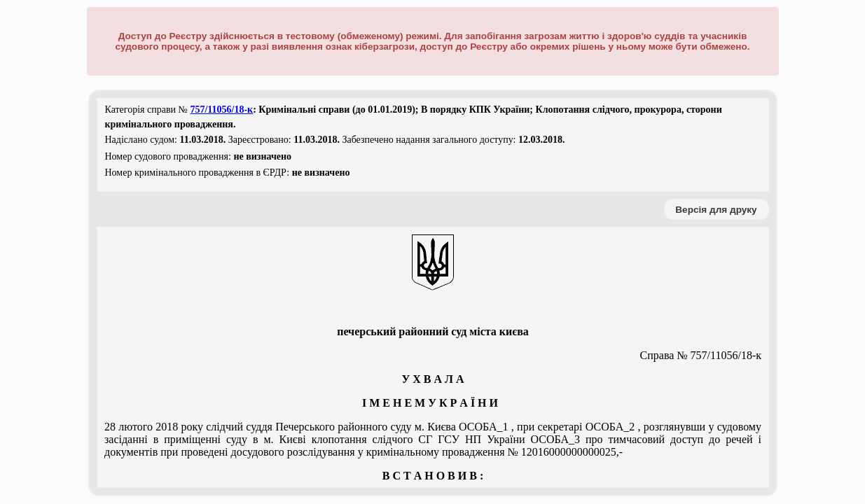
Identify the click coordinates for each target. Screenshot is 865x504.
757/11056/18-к (221, 110)
